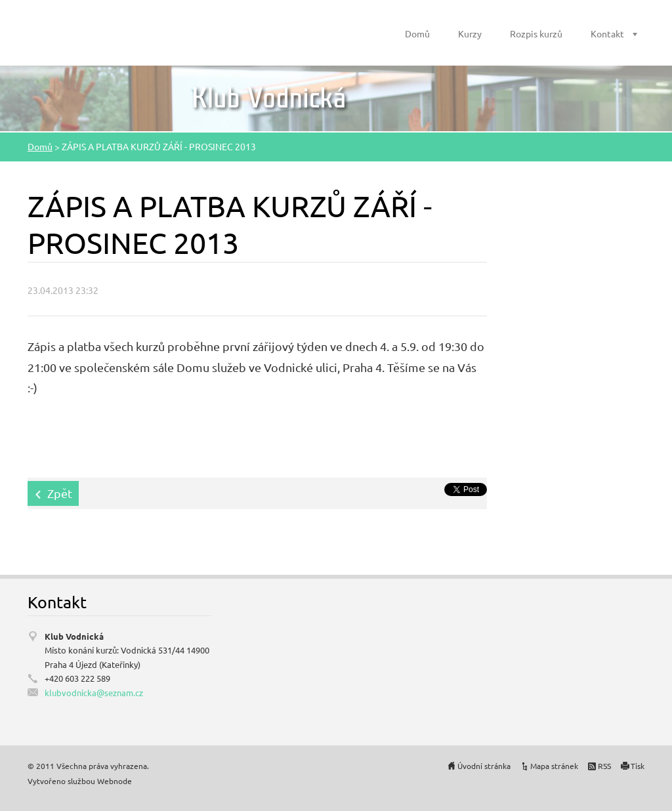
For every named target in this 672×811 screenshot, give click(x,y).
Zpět (60, 493)
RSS (604, 766)
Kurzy (470, 33)
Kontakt (607, 33)
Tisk (638, 766)
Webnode (115, 781)
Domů (417, 33)
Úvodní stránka (484, 766)
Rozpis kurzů (536, 33)
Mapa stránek (554, 766)
